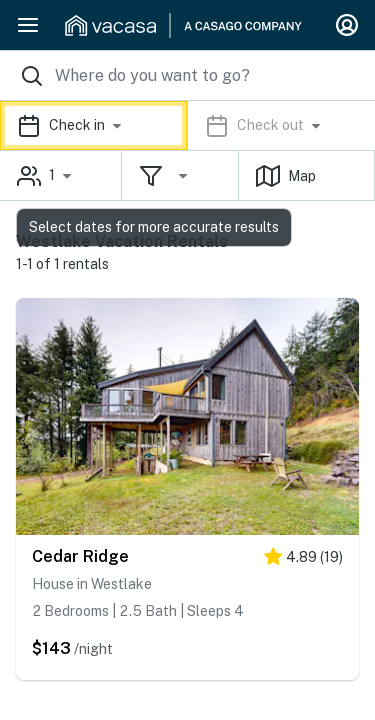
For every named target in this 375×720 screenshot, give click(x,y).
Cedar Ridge (80, 556)
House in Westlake (92, 584)
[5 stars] (303, 560)
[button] (187, 125)
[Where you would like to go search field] (187, 75)
